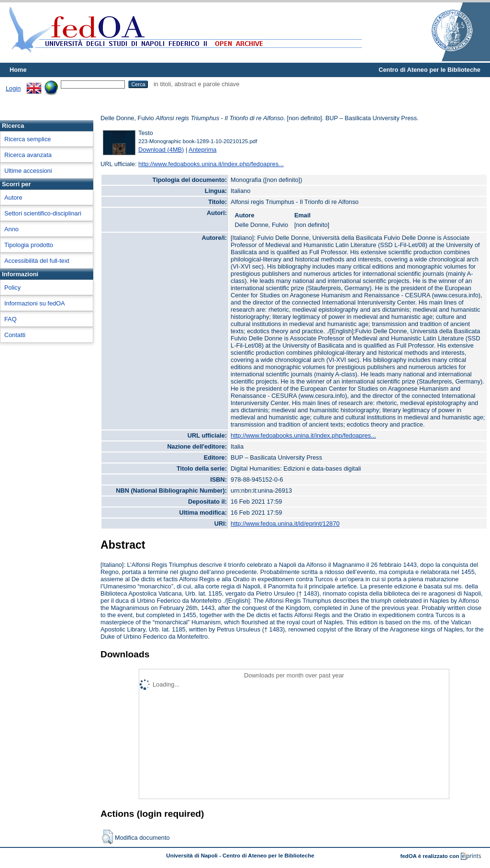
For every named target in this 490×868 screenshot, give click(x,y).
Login (13, 88)
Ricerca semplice (28, 139)
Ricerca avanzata (28, 155)
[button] (107, 837)
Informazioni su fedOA (35, 303)
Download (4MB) (161, 150)
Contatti (15, 335)
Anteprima (202, 150)
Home (18, 70)
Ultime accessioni (28, 171)
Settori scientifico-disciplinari (43, 213)
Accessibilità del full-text (37, 261)
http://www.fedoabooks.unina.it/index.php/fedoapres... (211, 164)
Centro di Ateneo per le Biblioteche (429, 70)
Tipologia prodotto (29, 245)
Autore (13, 197)
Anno (11, 229)
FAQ (11, 319)
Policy (12, 287)
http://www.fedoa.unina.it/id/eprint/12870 (285, 524)
